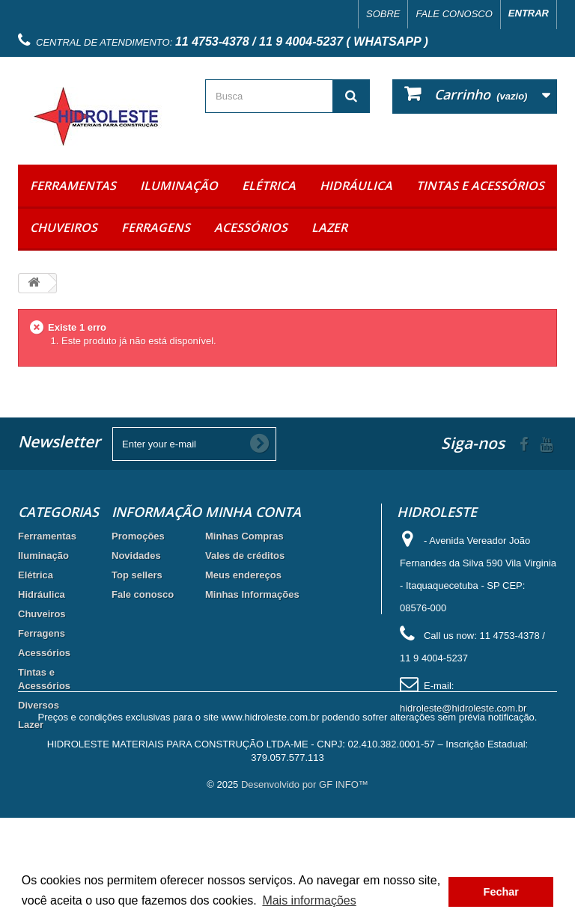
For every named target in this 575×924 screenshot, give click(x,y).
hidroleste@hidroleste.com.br (463, 708)
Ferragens (156, 227)
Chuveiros (64, 227)
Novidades (136, 556)
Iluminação (179, 186)
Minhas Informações (252, 594)
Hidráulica (356, 186)
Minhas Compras (244, 536)
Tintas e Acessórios (480, 186)
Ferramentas (73, 186)
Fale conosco (454, 14)
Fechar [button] (501, 892)
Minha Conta (253, 512)
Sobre (383, 14)
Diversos (39, 705)
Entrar (529, 13)
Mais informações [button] (309, 900)
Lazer (329, 227)
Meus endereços (243, 575)
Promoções (138, 536)
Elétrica (269, 186)
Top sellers (137, 575)
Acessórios (251, 227)
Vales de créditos (245, 556)
